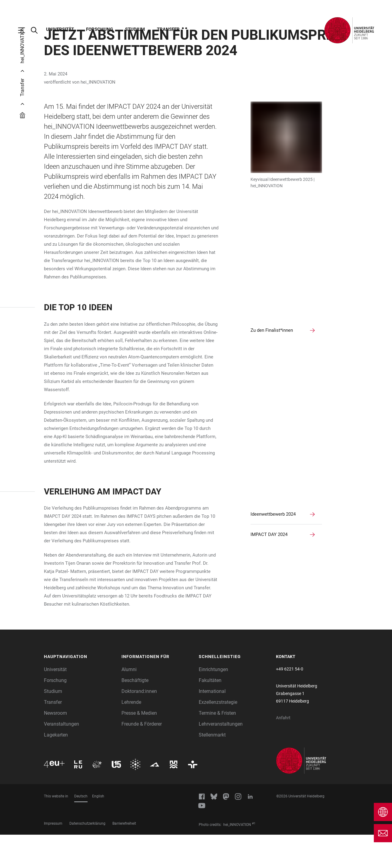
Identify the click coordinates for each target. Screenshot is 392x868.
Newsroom (55, 746)
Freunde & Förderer (142, 757)
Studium (135, 29)
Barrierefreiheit (124, 857)
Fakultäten (210, 714)
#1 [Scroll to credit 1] (254, 857)
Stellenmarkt (212, 768)
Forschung (100, 29)
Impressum (53, 857)
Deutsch (81, 830)
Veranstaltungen (61, 757)
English (98, 830)
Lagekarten (56, 768)
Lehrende (131, 735)
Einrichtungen (213, 703)
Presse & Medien (139, 746)
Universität (60, 29)
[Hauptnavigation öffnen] (25, 30)
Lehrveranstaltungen (221, 757)
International (212, 725)
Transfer (168, 29)
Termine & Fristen (217, 746)
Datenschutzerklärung (87, 857)
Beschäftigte (135, 714)
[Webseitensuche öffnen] (37, 30)
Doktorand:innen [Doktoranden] (139, 725)
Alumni (129, 703)
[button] (80, 690)
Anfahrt (283, 751)
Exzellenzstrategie (218, 735)
